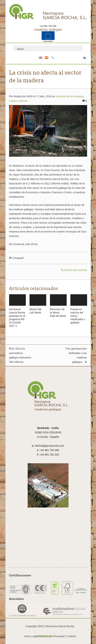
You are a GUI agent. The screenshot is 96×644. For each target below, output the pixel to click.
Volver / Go (44, 636)
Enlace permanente (74, 270)
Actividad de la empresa (70, 96)
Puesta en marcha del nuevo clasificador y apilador (78, 316)
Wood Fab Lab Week (35, 311)
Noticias (23, 101)
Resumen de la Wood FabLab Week (58, 313)
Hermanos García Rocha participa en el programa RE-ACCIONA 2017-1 (17, 318)
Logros (13, 101)
